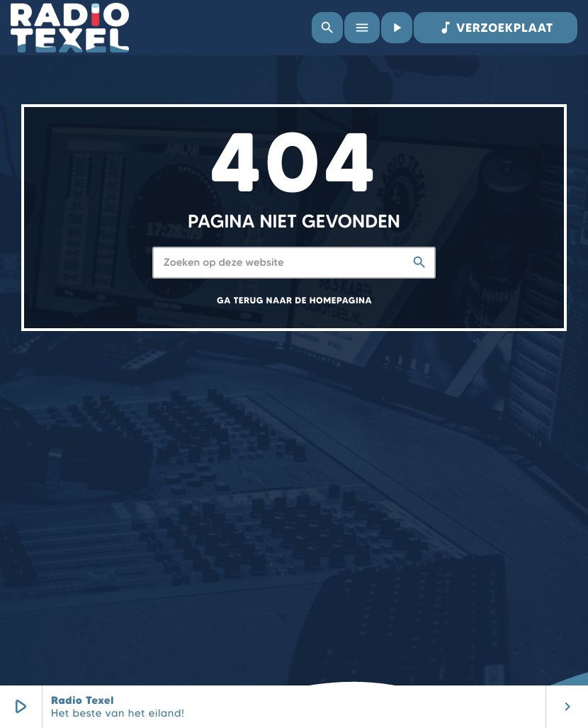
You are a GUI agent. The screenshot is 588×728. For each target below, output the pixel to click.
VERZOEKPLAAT (496, 28)
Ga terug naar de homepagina (294, 301)
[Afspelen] (397, 28)
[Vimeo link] (70, 28)
